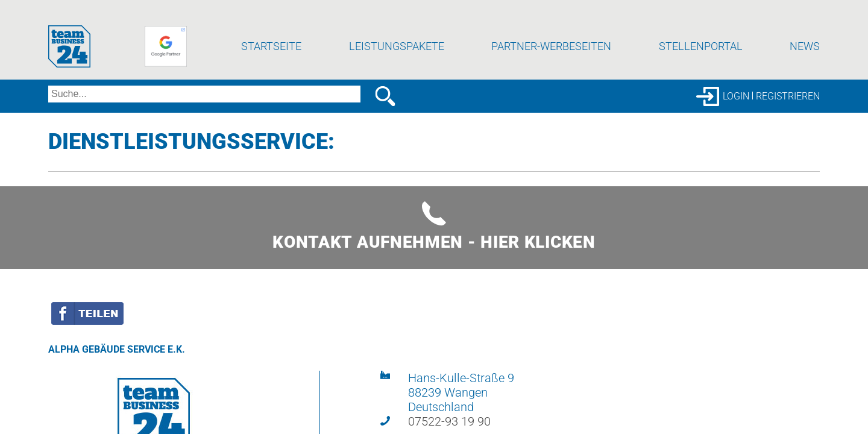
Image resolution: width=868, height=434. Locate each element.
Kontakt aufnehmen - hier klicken (434, 237)
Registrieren (788, 107)
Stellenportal (701, 57)
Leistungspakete (397, 57)
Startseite (271, 57)
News (805, 57)
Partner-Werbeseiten (551, 57)
